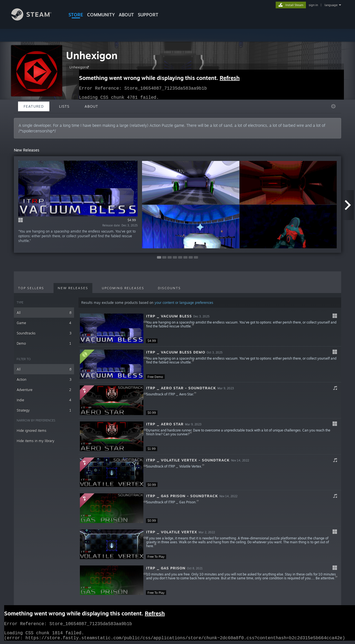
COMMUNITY (101, 15)
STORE (76, 15)
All (44, 313)
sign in (313, 5)
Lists (64, 106)
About (126, 15)
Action (44, 379)
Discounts (169, 288)
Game (44, 323)
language (331, 5)
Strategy (44, 410)
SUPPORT (148, 15)
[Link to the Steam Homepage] (35, 19)
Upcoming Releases (123, 288)
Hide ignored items (31, 430)
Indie (44, 400)
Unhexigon (92, 55)
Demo (44, 343)
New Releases (73, 288)
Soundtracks (44, 333)
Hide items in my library (35, 441)
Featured (34, 106)
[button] (210, 329)
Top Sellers (31, 288)
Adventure (44, 390)
